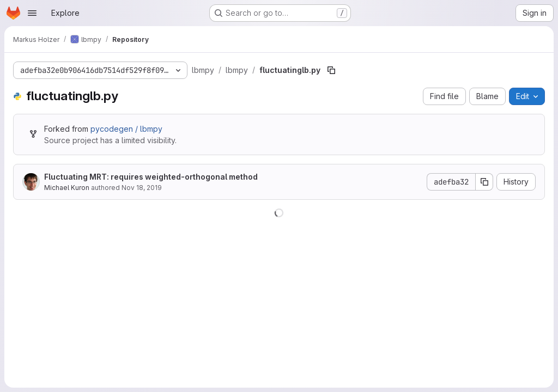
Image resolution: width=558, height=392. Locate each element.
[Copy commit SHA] (484, 182)
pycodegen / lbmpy (126, 129)
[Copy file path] (331, 70)
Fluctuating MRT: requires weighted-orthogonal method (151, 177)
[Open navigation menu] (32, 13)
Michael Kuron (67, 188)
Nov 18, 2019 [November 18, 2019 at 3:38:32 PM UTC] (142, 188)
